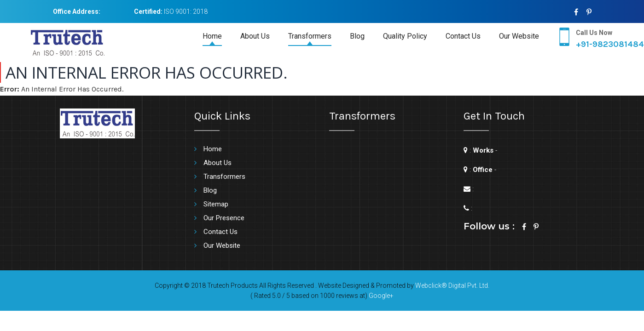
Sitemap (216, 204)
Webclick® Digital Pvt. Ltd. (452, 285)
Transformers (310, 36)
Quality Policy (405, 36)
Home (212, 36)
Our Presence (224, 218)
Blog (357, 36)
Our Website (519, 36)
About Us (255, 36)
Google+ (381, 296)
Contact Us (463, 36)
